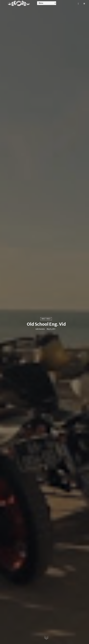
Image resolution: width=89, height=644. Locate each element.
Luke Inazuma (40, 329)
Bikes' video (46, 319)
